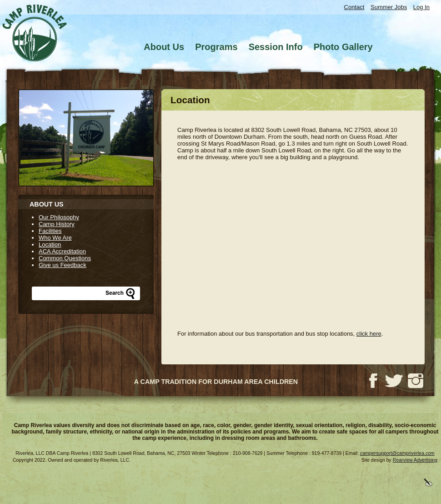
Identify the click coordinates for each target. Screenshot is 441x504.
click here (369, 334)
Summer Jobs (389, 7)
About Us (164, 47)
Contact (354, 7)
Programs (216, 47)
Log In (421, 7)
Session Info (276, 47)
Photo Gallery (343, 47)
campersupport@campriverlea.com (397, 453)
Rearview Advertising (415, 460)
